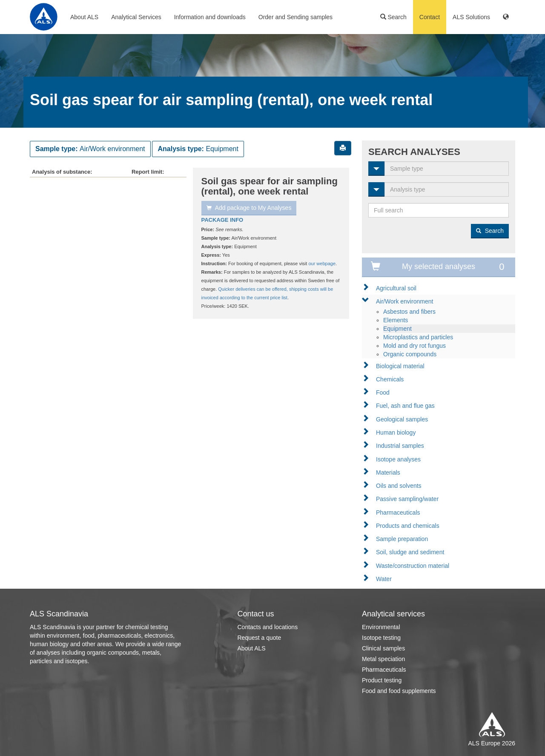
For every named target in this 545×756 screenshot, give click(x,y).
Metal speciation (383, 659)
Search (393, 17)
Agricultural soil (396, 288)
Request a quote (260, 638)
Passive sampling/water (407, 499)
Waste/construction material (413, 566)
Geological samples (402, 419)
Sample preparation (402, 539)
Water (384, 579)
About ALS (84, 17)
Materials (388, 472)
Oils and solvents (399, 486)
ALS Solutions (471, 17)
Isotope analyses (398, 459)
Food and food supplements (399, 691)
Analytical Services (136, 17)
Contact (430, 17)
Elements (396, 320)
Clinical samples (383, 648)
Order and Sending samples (295, 17)
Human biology (396, 432)
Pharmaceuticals (398, 513)
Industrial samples (400, 446)
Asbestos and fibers (409, 312)
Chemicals (390, 379)
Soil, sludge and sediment (410, 552)
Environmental (381, 627)
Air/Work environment (404, 301)
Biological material (400, 366)
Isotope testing (381, 638)
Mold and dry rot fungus (414, 346)
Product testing (382, 680)
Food (383, 392)
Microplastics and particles (418, 337)
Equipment (397, 329)
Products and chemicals (408, 526)
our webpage (322, 263)
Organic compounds (410, 354)
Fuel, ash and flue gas (405, 406)
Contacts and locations (268, 627)
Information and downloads (210, 17)
